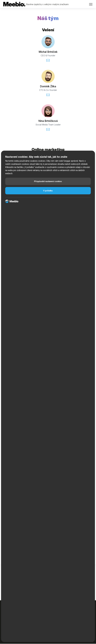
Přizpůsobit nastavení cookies (48, 181)
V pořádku (48, 191)
